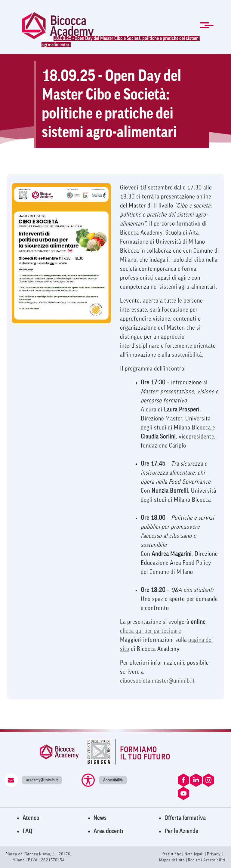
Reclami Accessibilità (207, 860)
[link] (58, 26)
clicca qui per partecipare (151, 631)
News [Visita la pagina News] (100, 818)
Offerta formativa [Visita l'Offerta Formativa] (185, 818)
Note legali (195, 854)
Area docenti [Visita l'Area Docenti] (108, 831)
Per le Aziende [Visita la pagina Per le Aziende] (181, 831)
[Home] (46, 38)
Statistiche (172, 854)
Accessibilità (113, 780)
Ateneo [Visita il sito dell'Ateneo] (31, 818)
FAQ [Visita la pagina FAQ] (28, 831)
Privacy (214, 854)
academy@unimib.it (42, 780)
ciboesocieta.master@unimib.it (157, 681)
